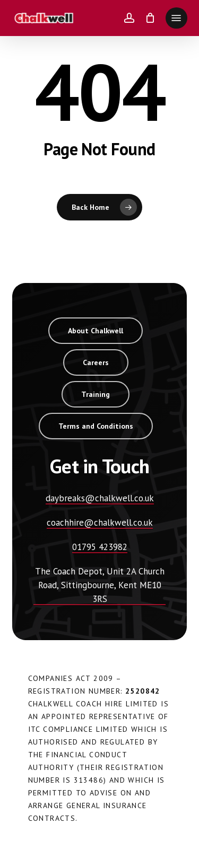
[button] (176, 18)
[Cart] (150, 18)
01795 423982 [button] (100, 547)
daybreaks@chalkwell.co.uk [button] (100, 498)
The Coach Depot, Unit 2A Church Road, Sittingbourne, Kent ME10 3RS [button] (100, 585)
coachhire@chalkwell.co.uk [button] (100, 522)
